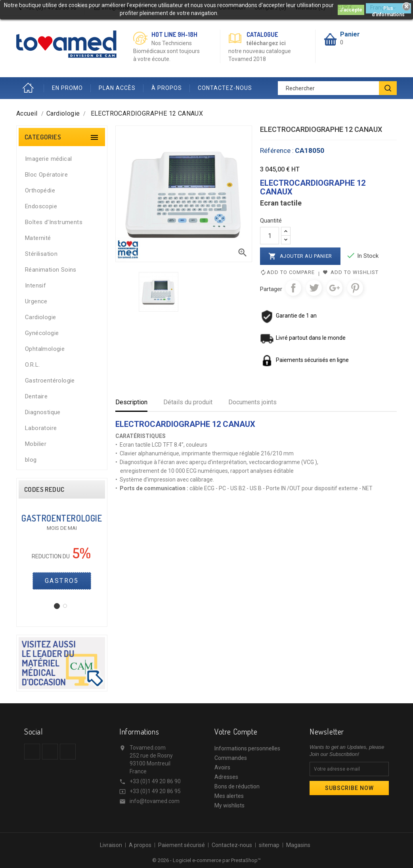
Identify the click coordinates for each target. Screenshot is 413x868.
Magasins (298, 845)
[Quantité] (270, 236)
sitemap (269, 845)
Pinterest (355, 288)
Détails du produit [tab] (188, 402)
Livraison (111, 845)
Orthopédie (40, 190)
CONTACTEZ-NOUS (225, 88)
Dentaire (36, 396)
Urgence (36, 301)
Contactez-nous (232, 845)
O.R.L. (32, 365)
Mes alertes (229, 796)
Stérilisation (41, 254)
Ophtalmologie (45, 349)
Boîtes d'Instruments (54, 222)
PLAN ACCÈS (117, 88)
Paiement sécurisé (182, 845)
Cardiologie (40, 317)
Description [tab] (131, 402)
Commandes (231, 758)
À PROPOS (167, 88)
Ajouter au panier (300, 256)
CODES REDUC (44, 489)
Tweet (314, 288)
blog (31, 460)
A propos (140, 845)
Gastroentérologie (50, 381)
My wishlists (229, 805)
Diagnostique (43, 412)
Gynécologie (42, 333)
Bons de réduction (237, 786)
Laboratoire (41, 428)
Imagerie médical (48, 159)
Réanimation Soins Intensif (51, 278)
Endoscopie (41, 206)
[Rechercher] (337, 88)
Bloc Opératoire (46, 175)
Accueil (30, 88)
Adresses (226, 777)
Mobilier (36, 444)
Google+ (335, 288)
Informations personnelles (247, 748)
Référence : (277, 150)
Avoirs (222, 767)
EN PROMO (67, 88)
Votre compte (236, 731)
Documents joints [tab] (252, 402)
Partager (293, 288)
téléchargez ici (266, 43)
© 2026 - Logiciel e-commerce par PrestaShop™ (206, 860)
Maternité (38, 238)
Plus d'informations (388, 10)
